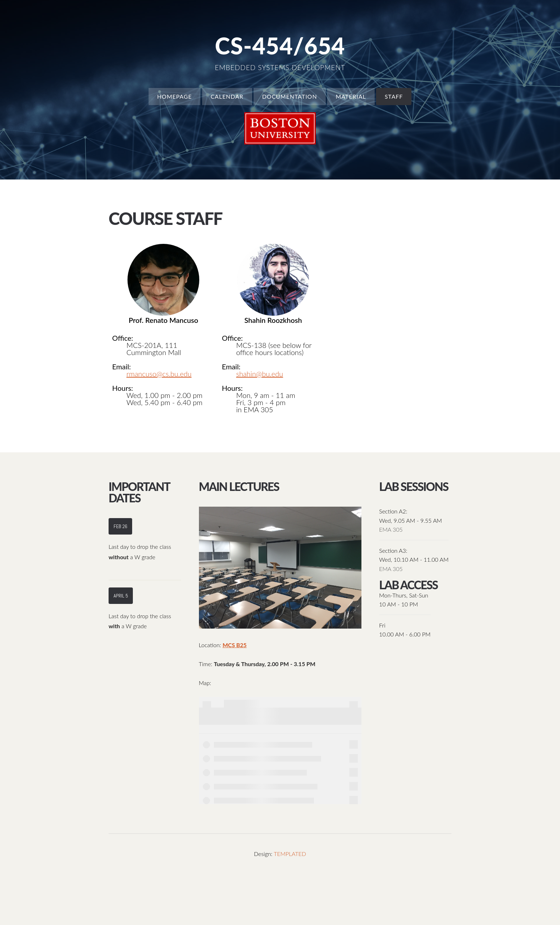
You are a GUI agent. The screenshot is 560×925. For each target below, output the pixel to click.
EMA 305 (391, 529)
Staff (394, 96)
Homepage (174, 96)
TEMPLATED (290, 854)
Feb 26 (120, 526)
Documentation (290, 96)
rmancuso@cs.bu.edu (159, 374)
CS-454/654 (280, 46)
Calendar (227, 96)
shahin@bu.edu (259, 374)
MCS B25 (234, 645)
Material (351, 96)
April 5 (121, 596)
